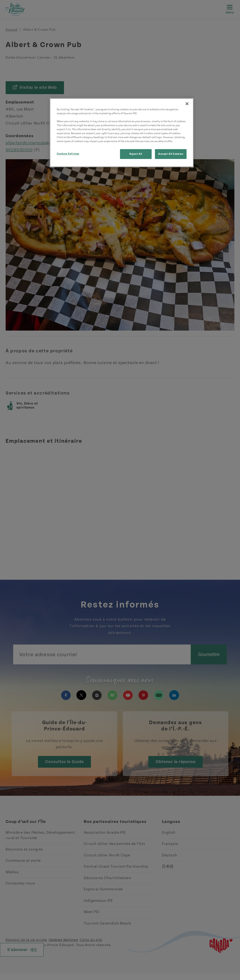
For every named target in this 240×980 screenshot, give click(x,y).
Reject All (136, 154)
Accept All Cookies (171, 154)
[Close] (187, 104)
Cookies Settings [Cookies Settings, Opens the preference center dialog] (68, 154)
